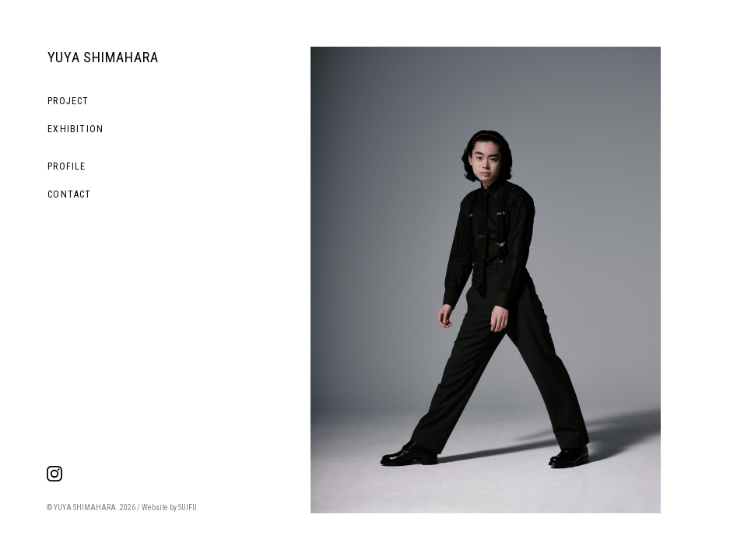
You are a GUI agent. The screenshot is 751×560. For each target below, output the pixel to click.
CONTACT (69, 194)
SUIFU (188, 507)
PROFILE (67, 166)
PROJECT (68, 101)
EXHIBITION (75, 129)
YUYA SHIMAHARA (103, 57)
